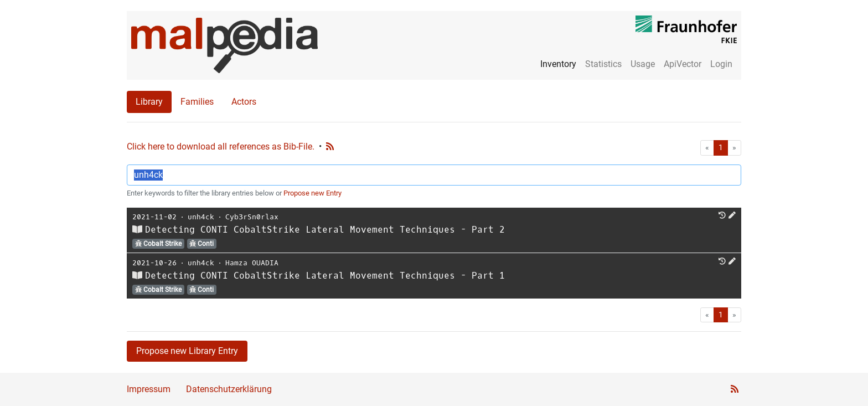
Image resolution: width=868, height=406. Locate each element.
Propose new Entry (312, 193)
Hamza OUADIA (252, 263)
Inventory (558, 64)
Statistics (603, 64)
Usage (643, 64)
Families (197, 102)
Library (149, 102)
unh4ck (201, 217)
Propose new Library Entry (187, 351)
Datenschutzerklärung (229, 389)
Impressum (149, 389)
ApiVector (683, 64)
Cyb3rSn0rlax (252, 217)
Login (721, 64)
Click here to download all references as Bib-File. (221, 147)
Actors (244, 102)
